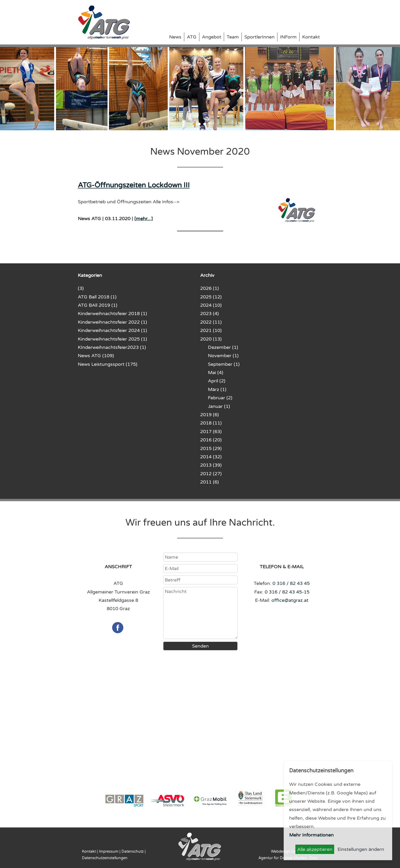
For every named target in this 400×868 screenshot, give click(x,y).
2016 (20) (211, 440)
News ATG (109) (96, 356)
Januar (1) (219, 406)
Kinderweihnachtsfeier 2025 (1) (112, 339)
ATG (192, 37)
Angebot (212, 37)
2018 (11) (211, 423)
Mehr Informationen (311, 835)
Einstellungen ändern (361, 849)
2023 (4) (209, 314)
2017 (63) (211, 432)
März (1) (217, 389)
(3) (81, 288)
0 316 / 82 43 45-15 (287, 592)
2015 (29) (211, 448)
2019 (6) (209, 415)
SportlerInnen (259, 37)
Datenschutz (133, 851)
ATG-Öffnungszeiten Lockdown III (134, 185)
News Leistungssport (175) (108, 364)
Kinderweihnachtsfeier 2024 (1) (112, 330)
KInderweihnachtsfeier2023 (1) (112, 347)
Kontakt (311, 37)
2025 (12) (211, 297)
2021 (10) (211, 330)
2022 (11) (211, 322)
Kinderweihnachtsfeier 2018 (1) (112, 314)
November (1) (223, 356)
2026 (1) (209, 288)
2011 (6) (209, 482)
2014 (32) (211, 457)
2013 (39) (211, 465)
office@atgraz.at (290, 600)
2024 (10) (211, 305)
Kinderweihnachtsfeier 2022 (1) (112, 322)
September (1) (224, 364)
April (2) (217, 381)
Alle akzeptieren (315, 849)
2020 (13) (211, 339)
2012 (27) (211, 474)
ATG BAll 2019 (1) (98, 305)
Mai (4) (216, 373)
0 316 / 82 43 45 (291, 583)
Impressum (109, 851)
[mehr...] (144, 219)
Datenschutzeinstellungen (105, 858)
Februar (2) (220, 398)
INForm (288, 37)
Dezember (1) (223, 347)
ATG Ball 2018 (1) (97, 297)
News (175, 37)
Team (233, 37)
